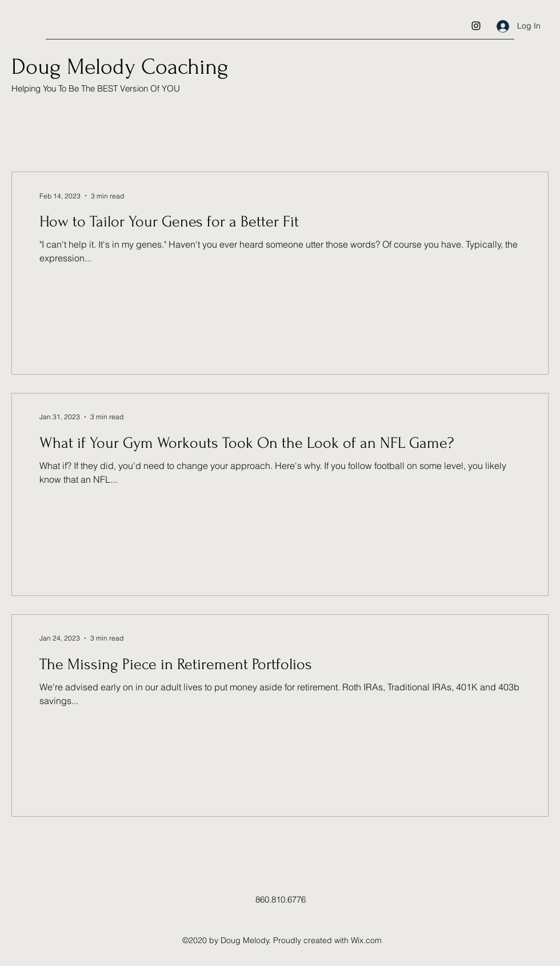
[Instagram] (476, 26)
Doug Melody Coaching (120, 67)
